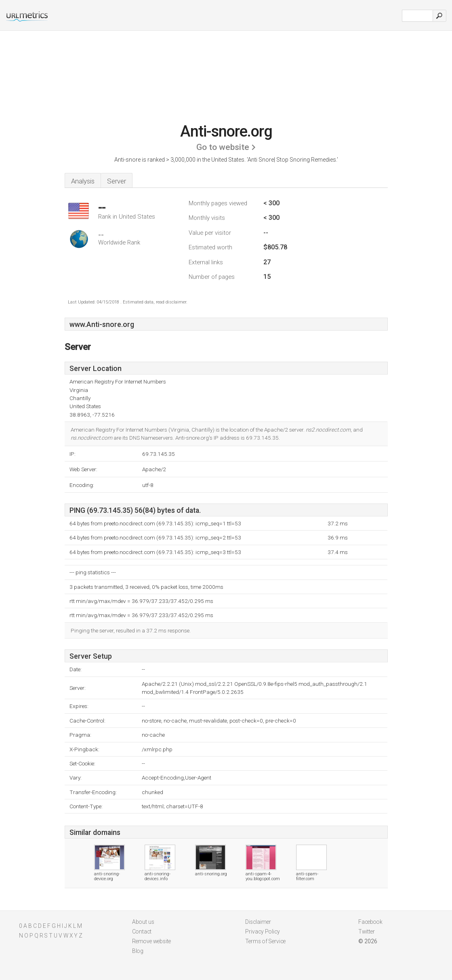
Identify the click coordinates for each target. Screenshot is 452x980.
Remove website (151, 941)
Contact (142, 932)
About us (143, 922)
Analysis (83, 181)
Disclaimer (258, 922)
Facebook (370, 922)
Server (117, 181)
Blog (138, 951)
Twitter (367, 932)
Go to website (223, 147)
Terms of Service (265, 941)
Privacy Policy (263, 932)
